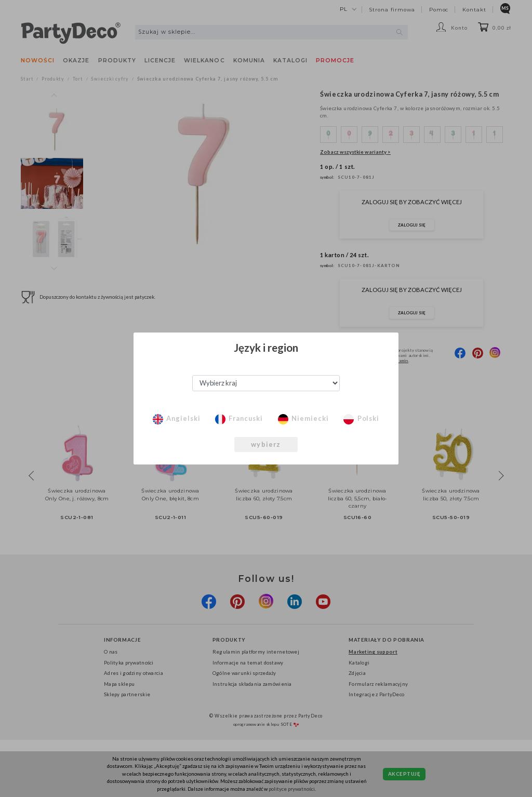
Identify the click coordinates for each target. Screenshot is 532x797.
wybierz (266, 444)
